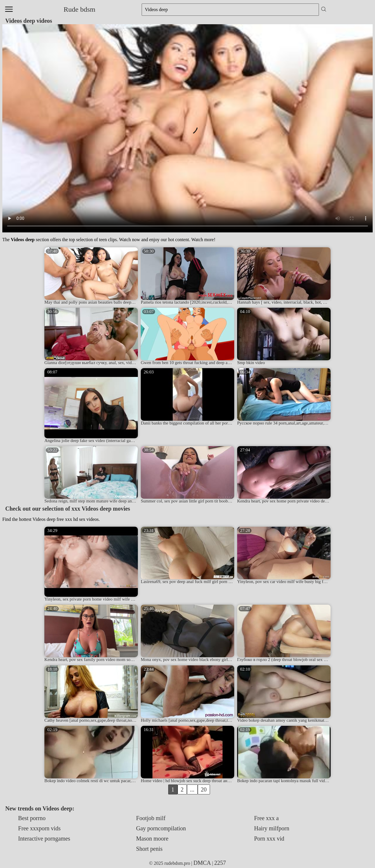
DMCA (202, 863)
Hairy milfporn (272, 828)
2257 (220, 863)
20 (204, 789)
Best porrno (32, 818)
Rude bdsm (80, 9)
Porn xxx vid (269, 839)
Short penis (149, 849)
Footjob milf (151, 818)
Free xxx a (266, 818)
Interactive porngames (44, 839)
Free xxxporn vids (39, 828)
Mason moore (152, 839)
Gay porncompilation (161, 828)
